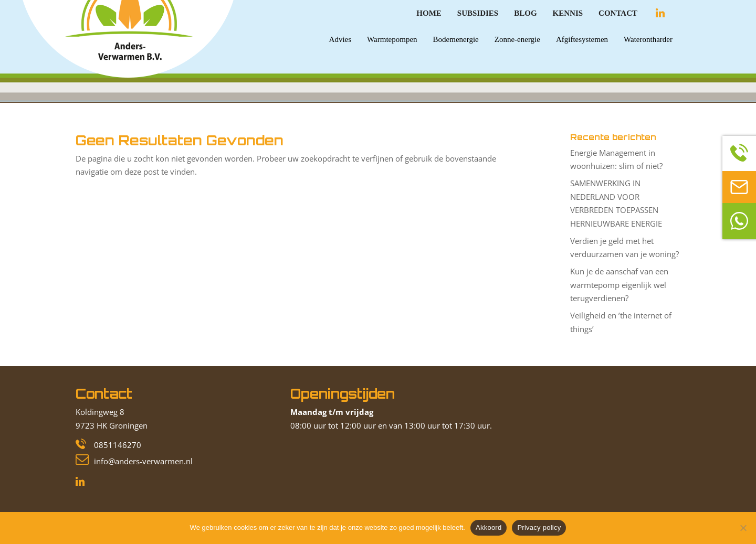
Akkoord (489, 527)
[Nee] (743, 528)
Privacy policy (539, 527)
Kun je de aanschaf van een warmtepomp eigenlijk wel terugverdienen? (619, 285)
